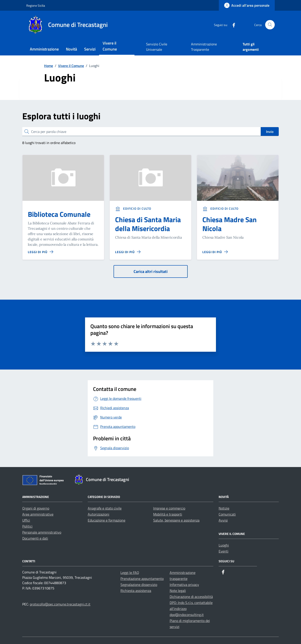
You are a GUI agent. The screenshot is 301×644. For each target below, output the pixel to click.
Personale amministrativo (42, 532)
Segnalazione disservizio (139, 585)
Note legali (178, 591)
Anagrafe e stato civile (105, 508)
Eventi (224, 551)
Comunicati (227, 514)
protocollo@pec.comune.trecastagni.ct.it (60, 604)
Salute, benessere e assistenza (176, 520)
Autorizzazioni (99, 514)
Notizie (224, 508)
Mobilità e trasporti (168, 514)
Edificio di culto (133, 208)
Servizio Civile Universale (157, 47)
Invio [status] (270, 132)
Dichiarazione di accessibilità (191, 597)
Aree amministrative (38, 514)
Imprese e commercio (169, 508)
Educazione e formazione (107, 520)
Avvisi (223, 520)
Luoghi (224, 545)
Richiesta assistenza (136, 591)
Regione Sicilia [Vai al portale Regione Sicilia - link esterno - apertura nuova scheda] (36, 5)
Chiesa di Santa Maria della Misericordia (148, 224)
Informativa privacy (184, 585)
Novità (71, 49)
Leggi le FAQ (130, 573)
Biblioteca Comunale (59, 214)
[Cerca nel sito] (270, 25)
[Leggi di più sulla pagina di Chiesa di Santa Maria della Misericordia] (128, 252)
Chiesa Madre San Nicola (230, 224)
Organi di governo (36, 508)
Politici (27, 526)
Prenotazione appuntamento (142, 579)
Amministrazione (44, 49)
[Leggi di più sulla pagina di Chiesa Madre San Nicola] (215, 252)
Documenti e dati (35, 538)
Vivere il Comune (110, 46)
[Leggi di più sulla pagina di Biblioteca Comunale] (41, 252)
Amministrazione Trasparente (204, 47)
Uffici (26, 520)
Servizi (90, 49)
